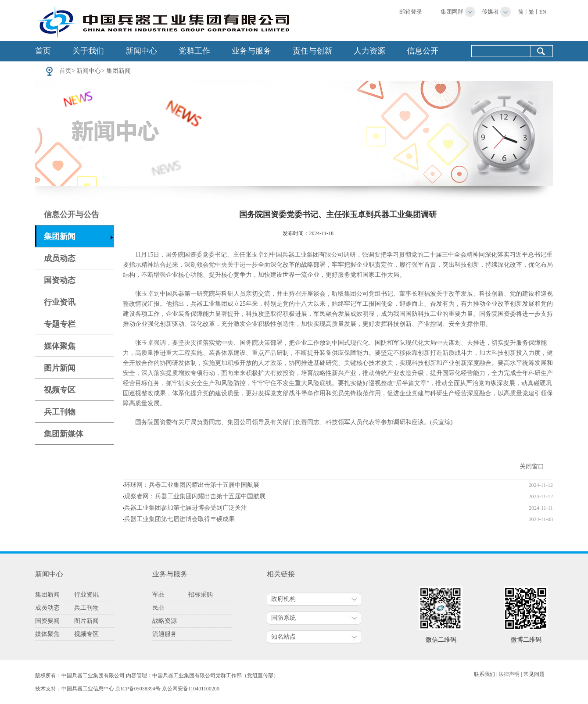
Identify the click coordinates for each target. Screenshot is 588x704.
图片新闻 (60, 368)
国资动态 (60, 280)
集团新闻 (118, 71)
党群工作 (194, 51)
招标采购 (201, 595)
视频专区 (60, 390)
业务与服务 (251, 51)
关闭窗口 (532, 466)
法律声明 (509, 674)
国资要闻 (47, 621)
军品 (158, 595)
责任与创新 (312, 51)
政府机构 (283, 599)
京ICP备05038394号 (138, 689)
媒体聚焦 (60, 346)
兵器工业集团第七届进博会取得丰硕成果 (179, 519)
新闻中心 (141, 51)
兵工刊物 (60, 412)
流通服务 (165, 634)
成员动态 (60, 258)
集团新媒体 (64, 434)
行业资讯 (60, 302)
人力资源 (369, 51)
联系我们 (484, 674)
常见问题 (534, 674)
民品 (158, 608)
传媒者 (490, 12)
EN (543, 12)
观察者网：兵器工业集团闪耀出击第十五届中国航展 (195, 496)
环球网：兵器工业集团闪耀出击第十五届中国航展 (192, 485)
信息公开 (423, 51)
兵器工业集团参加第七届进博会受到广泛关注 (186, 508)
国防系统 (283, 618)
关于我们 (88, 51)
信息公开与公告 (72, 214)
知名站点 (283, 637)
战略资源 (165, 621)
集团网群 (452, 12)
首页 (43, 51)
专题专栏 (60, 324)
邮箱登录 (411, 12)
